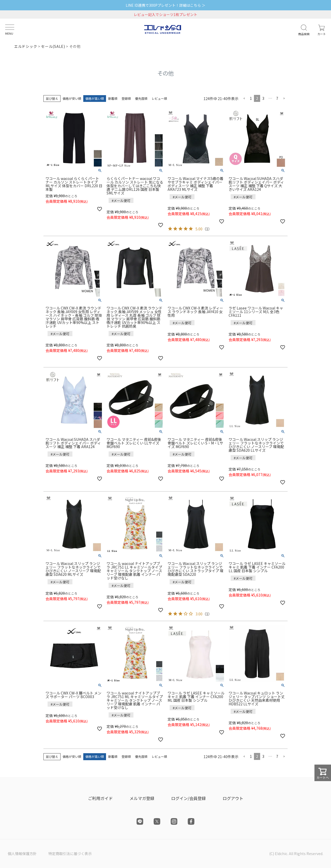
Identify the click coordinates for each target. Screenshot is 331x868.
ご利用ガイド (100, 798)
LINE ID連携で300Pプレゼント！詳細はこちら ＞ (165, 5)
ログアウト (233, 798)
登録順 (126, 98)
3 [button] (263, 98)
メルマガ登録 (142, 798)
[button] (244, 99)
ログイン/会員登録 (189, 798)
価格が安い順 (72, 98)
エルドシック (26, 46)
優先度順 (141, 98)
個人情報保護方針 (22, 854)
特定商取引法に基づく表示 (70, 854)
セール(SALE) (53, 46)
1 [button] (251, 98)
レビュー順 (159, 98)
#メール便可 (121, 201)
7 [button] (277, 98)
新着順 (113, 98)
